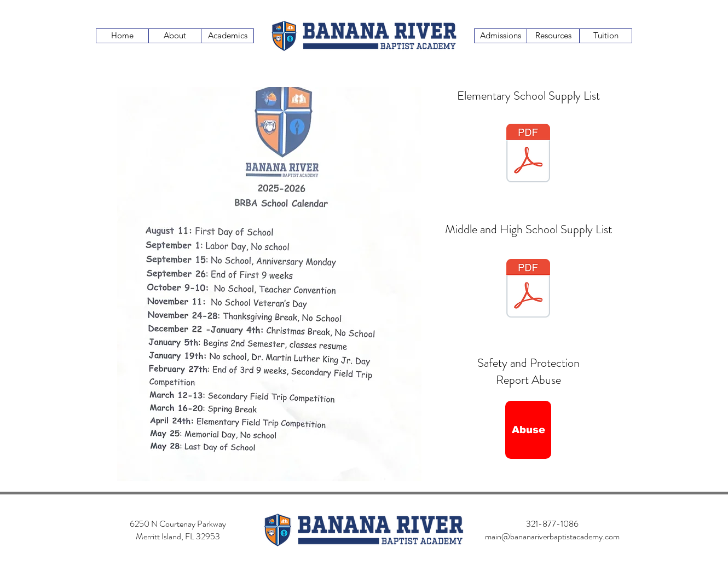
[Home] (122, 36)
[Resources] (553, 36)
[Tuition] (606, 36)
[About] (175, 36)
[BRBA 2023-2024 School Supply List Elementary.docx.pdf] (528, 154)
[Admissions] (501, 36)
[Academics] (227, 36)
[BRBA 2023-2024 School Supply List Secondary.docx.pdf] (528, 290)
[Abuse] (528, 430)
